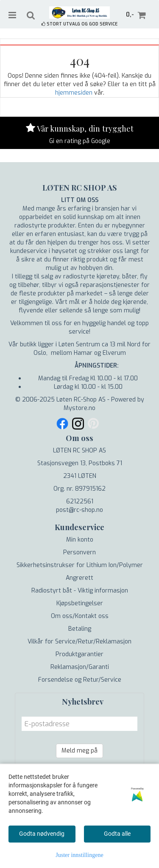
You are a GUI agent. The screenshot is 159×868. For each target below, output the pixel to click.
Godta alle (117, 834)
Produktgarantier (79, 654)
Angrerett (79, 578)
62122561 (80, 501)
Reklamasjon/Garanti (80, 667)
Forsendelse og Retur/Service (80, 680)
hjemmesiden (74, 93)
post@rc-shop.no (79, 510)
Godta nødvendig (42, 834)
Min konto (80, 540)
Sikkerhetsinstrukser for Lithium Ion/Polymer (80, 565)
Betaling (80, 629)
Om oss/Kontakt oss (80, 616)
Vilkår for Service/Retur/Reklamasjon (79, 642)
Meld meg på (79, 751)
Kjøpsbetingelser (80, 603)
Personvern (79, 552)
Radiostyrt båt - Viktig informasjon (80, 591)
